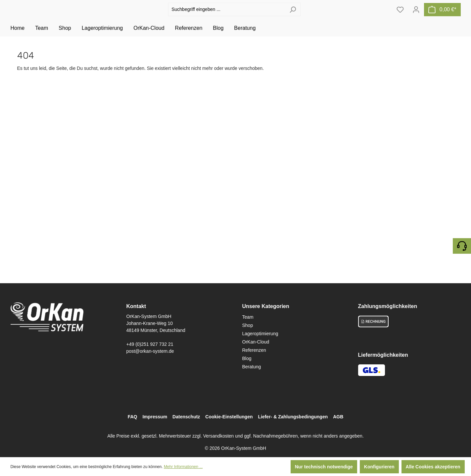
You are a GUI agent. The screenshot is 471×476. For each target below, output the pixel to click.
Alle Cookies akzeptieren (433, 467)
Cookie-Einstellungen (229, 417)
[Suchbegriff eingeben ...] (227, 17)
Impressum (155, 417)
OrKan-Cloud (256, 342)
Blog (247, 358)
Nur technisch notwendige (324, 467)
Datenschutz (186, 417)
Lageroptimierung (260, 334)
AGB (338, 417)
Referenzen (254, 350)
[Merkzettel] (400, 17)
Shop (248, 325)
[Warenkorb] (442, 17)
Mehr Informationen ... (183, 467)
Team (248, 317)
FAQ (133, 417)
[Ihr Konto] (416, 17)
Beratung (252, 367)
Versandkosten (219, 436)
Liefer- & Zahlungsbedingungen (293, 417)
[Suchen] (293, 17)
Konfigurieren (379, 467)
